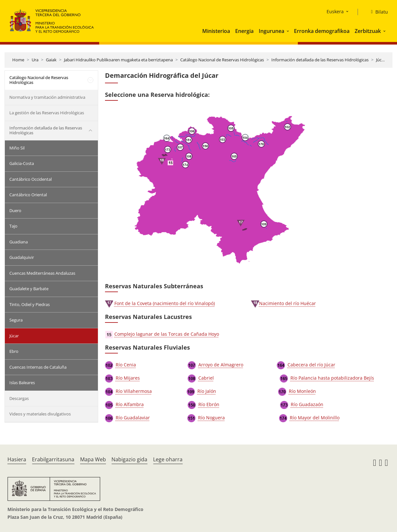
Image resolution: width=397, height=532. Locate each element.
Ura (35, 60)
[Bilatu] (377, 12)
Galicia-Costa (22, 163)
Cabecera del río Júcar (311, 365)
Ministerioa (216, 31)
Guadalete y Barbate (29, 289)
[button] (288, 31)
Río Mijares (128, 378)
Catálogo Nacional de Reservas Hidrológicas (222, 60)
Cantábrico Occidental (31, 179)
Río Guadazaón (307, 404)
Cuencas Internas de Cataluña (38, 367)
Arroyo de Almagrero (221, 365)
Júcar (381, 60)
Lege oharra (168, 459)
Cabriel (206, 378)
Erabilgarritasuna (53, 459)
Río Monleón (302, 391)
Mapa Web (93, 459)
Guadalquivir (22, 257)
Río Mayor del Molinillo (315, 418)
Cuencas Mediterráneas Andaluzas (42, 273)
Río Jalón (207, 391)
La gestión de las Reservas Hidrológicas (47, 113)
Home (18, 60)
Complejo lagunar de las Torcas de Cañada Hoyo (167, 334)
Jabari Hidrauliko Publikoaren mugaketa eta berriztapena (118, 60)
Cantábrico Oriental (28, 195)
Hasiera (17, 459)
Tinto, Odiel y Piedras (30, 304)
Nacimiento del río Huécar (287, 303)
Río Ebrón (209, 404)
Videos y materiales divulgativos (40, 414)
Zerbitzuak (368, 31)
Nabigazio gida (129, 459)
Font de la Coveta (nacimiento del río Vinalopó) (165, 303)
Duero (15, 210)
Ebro (14, 351)
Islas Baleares (22, 383)
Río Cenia (126, 365)
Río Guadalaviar (133, 418)
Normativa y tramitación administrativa (47, 97)
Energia (244, 31)
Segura (16, 320)
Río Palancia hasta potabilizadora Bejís (332, 378)
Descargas (19, 398)
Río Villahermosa (134, 391)
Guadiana (19, 242)
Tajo (13, 226)
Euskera (335, 11)
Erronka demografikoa (322, 31)
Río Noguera (211, 418)
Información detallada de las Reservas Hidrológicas (320, 60)
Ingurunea (272, 31)
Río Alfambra (130, 404)
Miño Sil (17, 148)
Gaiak (51, 60)
